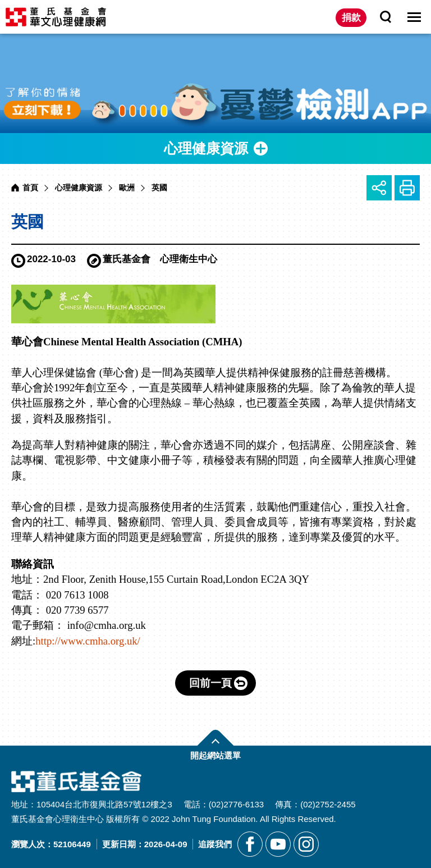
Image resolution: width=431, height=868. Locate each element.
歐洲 (127, 188)
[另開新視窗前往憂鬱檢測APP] (215, 83)
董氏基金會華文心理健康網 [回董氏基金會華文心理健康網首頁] (56, 17)
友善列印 (407, 188)
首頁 (30, 188)
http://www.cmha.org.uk (86, 641)
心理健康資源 (79, 188)
